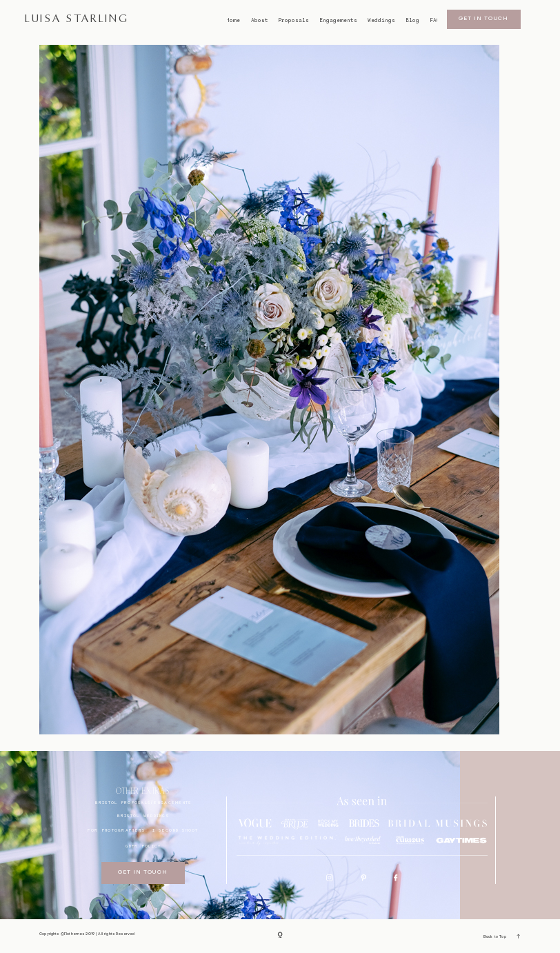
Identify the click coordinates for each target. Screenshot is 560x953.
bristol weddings (143, 815)
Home (233, 21)
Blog (413, 21)
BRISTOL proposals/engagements (143, 802)
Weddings (381, 21)
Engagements (338, 21)
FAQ (434, 21)
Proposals (294, 21)
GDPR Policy (143, 846)
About (260, 21)
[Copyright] (280, 936)
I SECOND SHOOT (176, 830)
